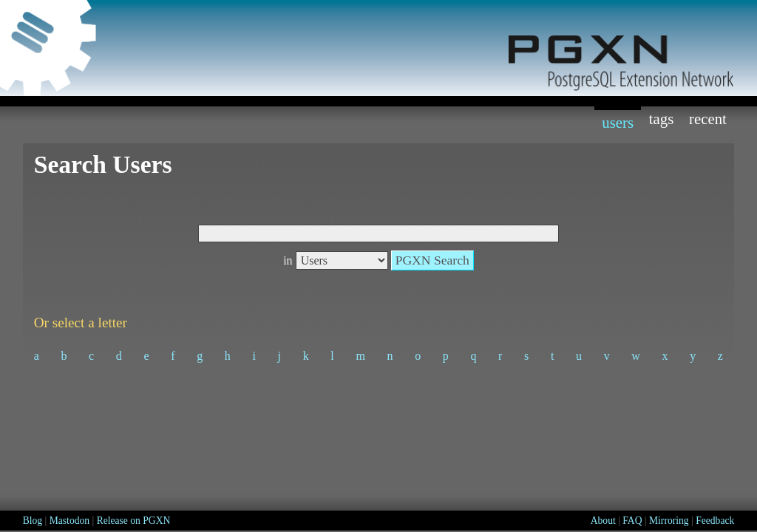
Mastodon (69, 521)
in (288, 260)
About (603, 521)
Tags (662, 119)
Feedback (715, 521)
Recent (708, 119)
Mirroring (669, 521)
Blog (33, 521)
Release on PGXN (134, 521)
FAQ (632, 521)
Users (618, 122)
